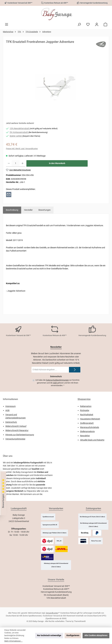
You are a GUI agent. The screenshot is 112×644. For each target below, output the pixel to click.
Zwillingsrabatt (87, 423)
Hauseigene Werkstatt (90, 419)
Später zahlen (16, 136)
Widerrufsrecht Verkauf (16, 426)
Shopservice (84, 399)
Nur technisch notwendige (49, 635)
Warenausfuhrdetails (90, 427)
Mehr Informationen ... (13, 641)
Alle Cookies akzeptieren (96, 635)
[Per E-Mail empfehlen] (9, 194)
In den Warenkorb (57, 163)
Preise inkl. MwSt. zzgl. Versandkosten (22, 149)
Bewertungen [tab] (45, 210)
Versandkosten (52, 613)
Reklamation (86, 406)
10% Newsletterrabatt (20, 129)
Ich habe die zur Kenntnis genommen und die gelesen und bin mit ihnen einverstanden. (57, 383)
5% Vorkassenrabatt (19, 132)
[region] (56, 87)
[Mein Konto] (97, 25)
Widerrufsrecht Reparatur (17, 430)
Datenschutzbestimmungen (57, 380)
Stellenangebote (87, 432)
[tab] (12, 210)
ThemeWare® (80, 621)
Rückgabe (85, 410)
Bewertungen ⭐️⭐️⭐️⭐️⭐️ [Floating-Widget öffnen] (3, 493)
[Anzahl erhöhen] (23, 163)
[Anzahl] (16, 163)
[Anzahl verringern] (9, 163)
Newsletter (85, 436)
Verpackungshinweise (15, 439)
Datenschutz (11, 422)
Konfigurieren (73, 635)
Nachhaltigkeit (87, 415)
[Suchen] (79, 25)
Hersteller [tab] (28, 210)
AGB (55, 383)
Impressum (10, 406)
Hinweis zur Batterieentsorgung (20, 435)
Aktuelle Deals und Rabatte (92, 440)
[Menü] (7, 25)
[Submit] (75, 370)
